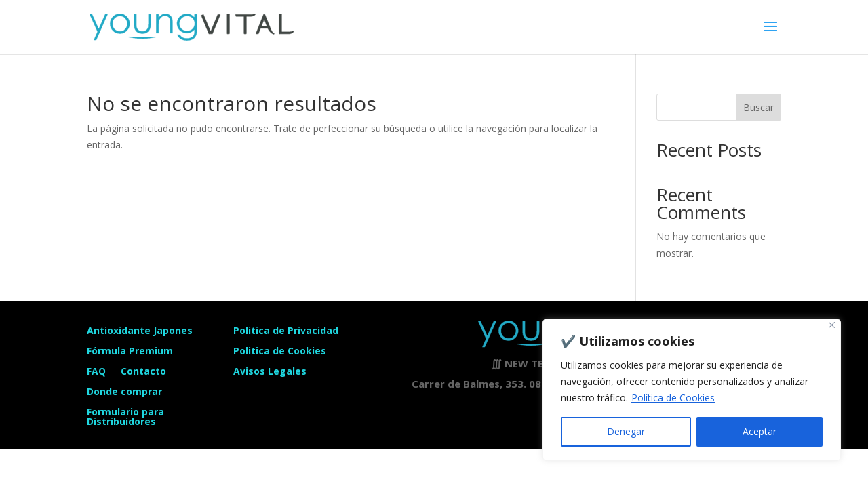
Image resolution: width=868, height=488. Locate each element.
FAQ (96, 372)
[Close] (832, 325)
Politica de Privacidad (286, 330)
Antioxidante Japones (140, 331)
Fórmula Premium (130, 352)
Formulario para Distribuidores (125, 418)
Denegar (626, 431)
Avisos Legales (270, 370)
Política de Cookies (673, 398)
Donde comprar (124, 392)
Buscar (758, 107)
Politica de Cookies (280, 350)
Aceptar (759, 431)
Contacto (143, 372)
